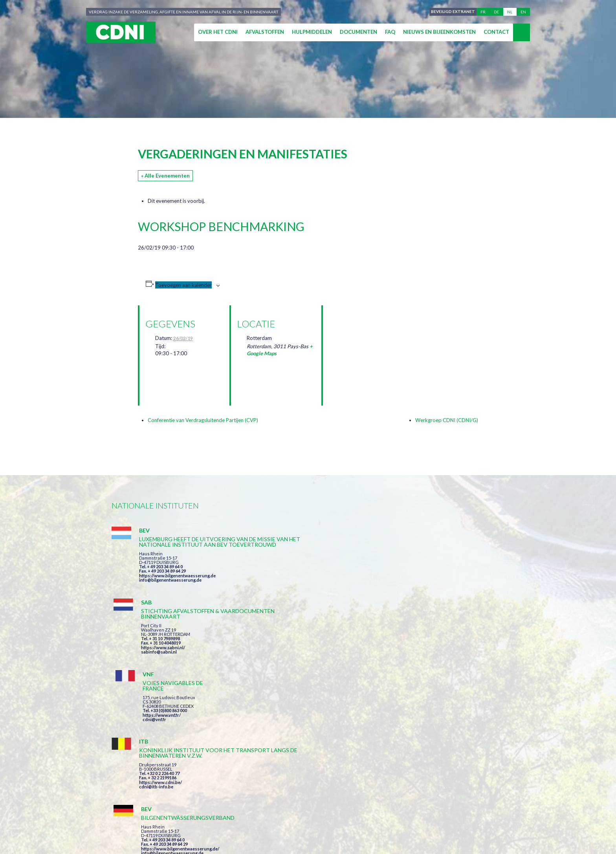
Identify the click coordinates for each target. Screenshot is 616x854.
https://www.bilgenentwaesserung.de (177, 592)
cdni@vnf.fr (420, 576)
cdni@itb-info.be (156, 677)
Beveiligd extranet (452, 12)
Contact (496, 32)
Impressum (270, 819)
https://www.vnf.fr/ (427, 571)
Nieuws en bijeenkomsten (439, 32)
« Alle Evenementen (165, 176)
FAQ (390, 32)
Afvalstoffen (265, 32)
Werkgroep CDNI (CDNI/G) (447, 420)
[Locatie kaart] (370, 347)
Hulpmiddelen (312, 32)
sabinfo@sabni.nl (291, 585)
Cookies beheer (396, 819)
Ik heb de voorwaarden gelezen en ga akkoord (351, 737)
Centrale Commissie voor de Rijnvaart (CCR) (179, 819)
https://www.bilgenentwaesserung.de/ (313, 661)
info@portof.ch (423, 676)
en (523, 12)
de (496, 12)
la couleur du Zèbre (230, 833)
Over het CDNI (218, 32)
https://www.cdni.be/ (160, 673)
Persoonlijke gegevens (329, 819)
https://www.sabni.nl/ (295, 581)
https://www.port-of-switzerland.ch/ (445, 672)
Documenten (358, 32)
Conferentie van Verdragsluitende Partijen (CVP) (203, 420)
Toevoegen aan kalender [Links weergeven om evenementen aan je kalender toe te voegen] (183, 285)
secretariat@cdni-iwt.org (556, 782)
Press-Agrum (171, 833)
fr (483, 12)
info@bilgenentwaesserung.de (170, 596)
